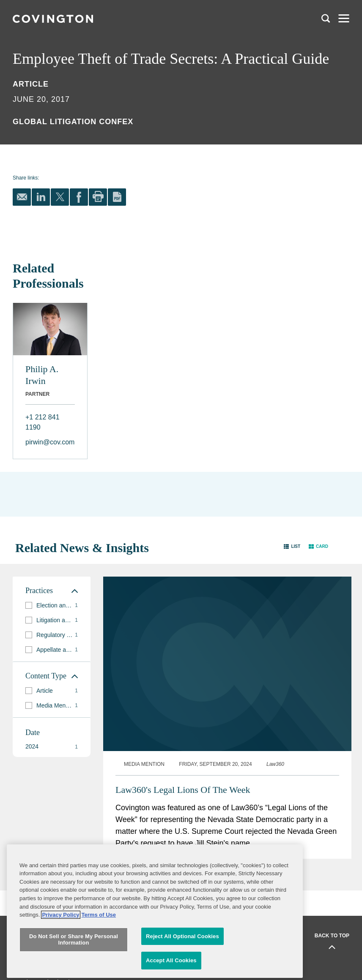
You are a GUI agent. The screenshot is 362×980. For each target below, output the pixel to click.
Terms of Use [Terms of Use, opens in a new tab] (99, 952)
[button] (292, 546)
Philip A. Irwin (42, 375)
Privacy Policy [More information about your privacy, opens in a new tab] (60, 952)
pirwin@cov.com (50, 442)
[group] (52, 606)
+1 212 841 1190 (43, 422)
